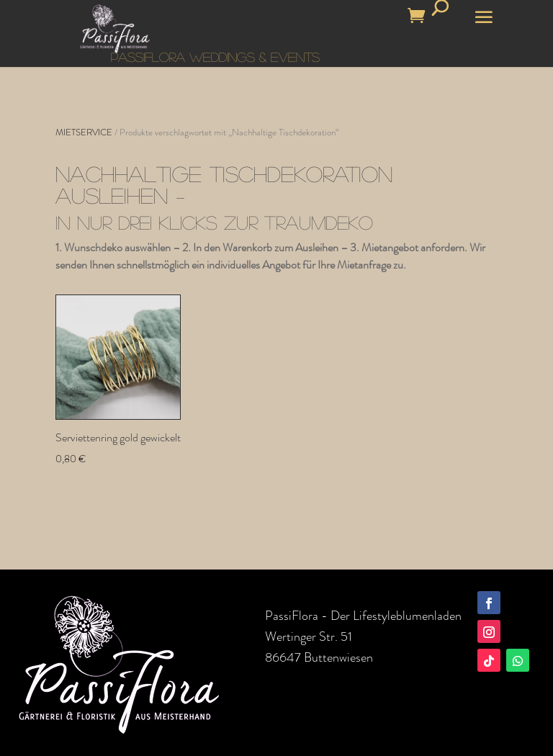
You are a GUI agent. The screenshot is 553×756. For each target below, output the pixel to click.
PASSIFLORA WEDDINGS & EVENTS (215, 57)
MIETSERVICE (84, 132)
